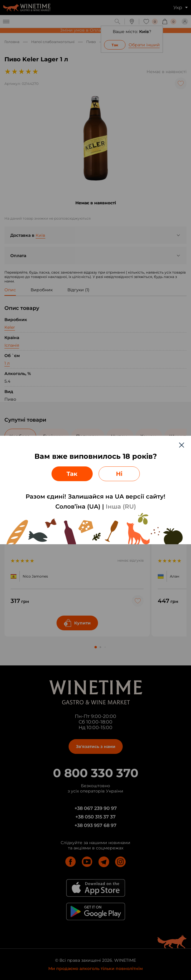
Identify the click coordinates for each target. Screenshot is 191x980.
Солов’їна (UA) (78, 507)
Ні (119, 474)
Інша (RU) (121, 507)
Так (72, 474)
